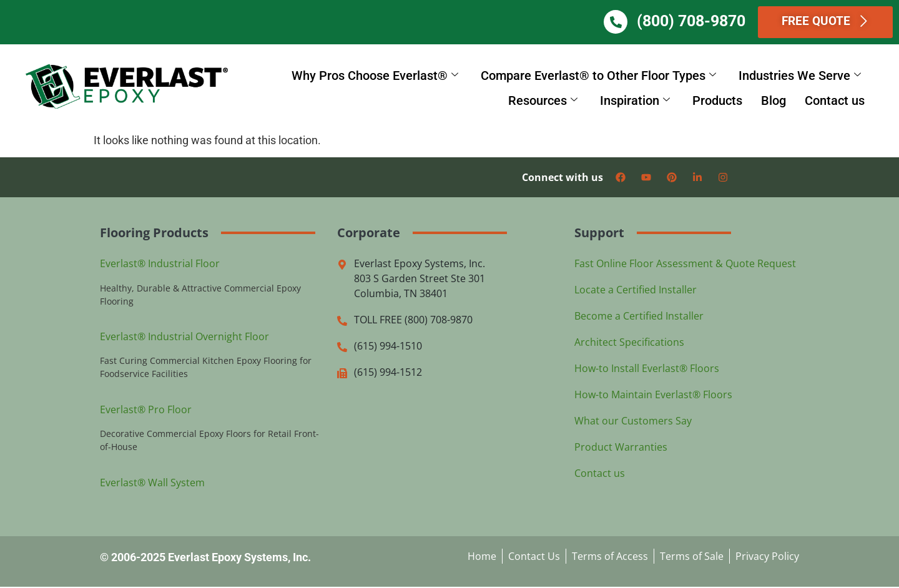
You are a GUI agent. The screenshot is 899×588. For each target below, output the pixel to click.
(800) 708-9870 (710, 22)
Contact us (835, 101)
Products (717, 101)
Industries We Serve (800, 76)
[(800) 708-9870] (634, 22)
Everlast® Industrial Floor (160, 264)
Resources (543, 101)
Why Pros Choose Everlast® (375, 76)
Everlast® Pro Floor (146, 410)
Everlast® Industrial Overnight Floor (184, 337)
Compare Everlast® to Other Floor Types (598, 76)
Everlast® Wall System (152, 483)
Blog (774, 101)
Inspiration (635, 101)
